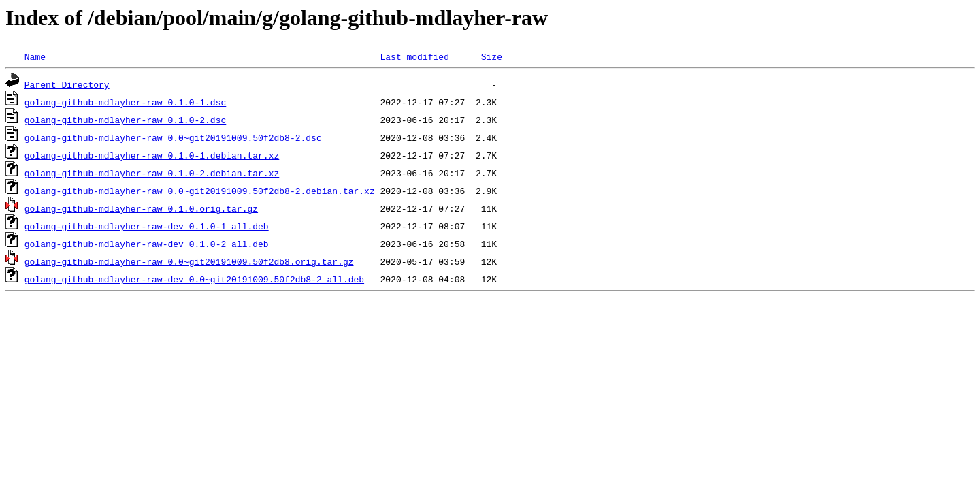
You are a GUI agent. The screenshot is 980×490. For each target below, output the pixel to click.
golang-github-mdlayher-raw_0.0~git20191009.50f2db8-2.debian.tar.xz (200, 191)
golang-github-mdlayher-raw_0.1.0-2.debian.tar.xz (152, 173)
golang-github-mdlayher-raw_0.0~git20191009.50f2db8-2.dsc (173, 137)
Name (35, 56)
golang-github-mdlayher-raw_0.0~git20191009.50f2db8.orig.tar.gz (189, 261)
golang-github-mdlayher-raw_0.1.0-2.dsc (125, 120)
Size (492, 56)
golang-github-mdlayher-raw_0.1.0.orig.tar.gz (141, 208)
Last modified (414, 56)
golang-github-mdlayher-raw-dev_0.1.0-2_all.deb (147, 244)
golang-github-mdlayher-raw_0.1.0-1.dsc (125, 102)
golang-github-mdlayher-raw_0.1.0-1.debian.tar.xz (152, 155)
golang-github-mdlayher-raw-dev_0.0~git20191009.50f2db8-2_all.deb (194, 279)
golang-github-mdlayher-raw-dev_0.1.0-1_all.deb (147, 226)
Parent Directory (67, 84)
